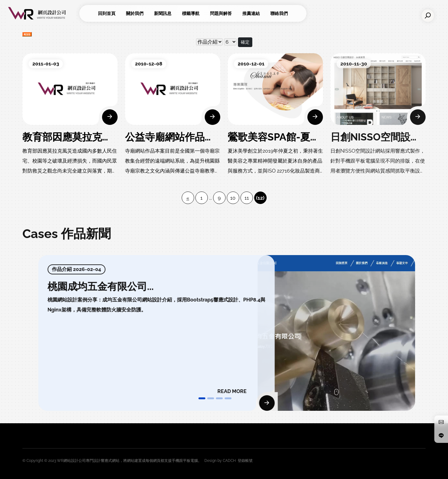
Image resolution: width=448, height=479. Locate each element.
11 (247, 198)
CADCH (229, 461)
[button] (202, 398)
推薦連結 (251, 13)
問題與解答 (221, 13)
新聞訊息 (163, 13)
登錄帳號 (245, 461)
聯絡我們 (279, 13)
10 (233, 198)
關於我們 (135, 13)
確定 (245, 42)
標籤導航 (191, 13)
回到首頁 (107, 13)
